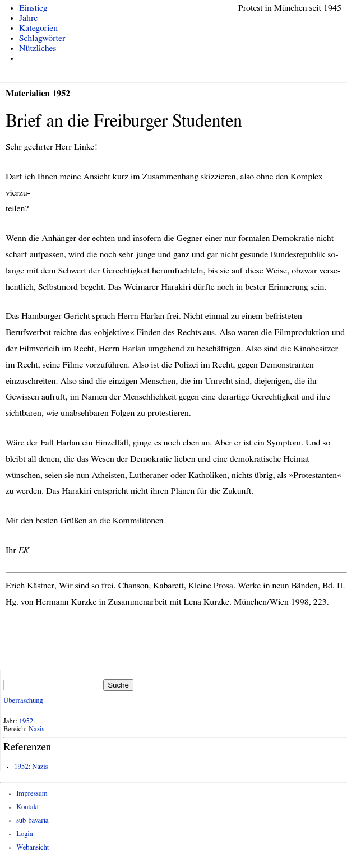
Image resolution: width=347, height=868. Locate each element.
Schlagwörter (42, 38)
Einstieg (33, 8)
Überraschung (23, 701)
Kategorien (38, 28)
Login (25, 834)
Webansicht (33, 848)
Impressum (32, 794)
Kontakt (27, 807)
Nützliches (38, 48)
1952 (26, 721)
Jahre (28, 18)
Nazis (36, 729)
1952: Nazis (31, 767)
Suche (118, 685)
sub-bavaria (32, 821)
